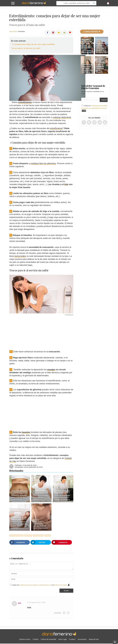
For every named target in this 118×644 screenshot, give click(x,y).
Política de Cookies (61, 585)
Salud (36, 520)
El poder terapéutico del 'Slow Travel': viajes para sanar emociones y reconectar (87, 46)
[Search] (94, 3)
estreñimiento (25, 102)
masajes (51, 370)
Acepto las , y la (40, 585)
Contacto (72, 639)
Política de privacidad (48, 639)
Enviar (66, 591)
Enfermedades (38, 535)
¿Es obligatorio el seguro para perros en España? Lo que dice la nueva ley (101, 47)
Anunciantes (82, 639)
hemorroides (20, 256)
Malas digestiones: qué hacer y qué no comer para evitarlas (19, 525)
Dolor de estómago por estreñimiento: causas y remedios (62, 497)
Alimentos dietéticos (19, 492)
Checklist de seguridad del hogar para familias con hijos (87, 68)
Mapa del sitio (94, 639)
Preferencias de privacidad (28, 585)
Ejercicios (28, 535)
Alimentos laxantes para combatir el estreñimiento (19, 497)
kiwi (66, 184)
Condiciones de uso (45, 585)
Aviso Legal (63, 639)
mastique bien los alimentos (43, 163)
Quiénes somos (25, 639)
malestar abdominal (62, 117)
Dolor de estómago (40, 492)
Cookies (36, 639)
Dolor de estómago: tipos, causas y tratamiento (41, 497)
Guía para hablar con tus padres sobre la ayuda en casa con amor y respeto (101, 66)
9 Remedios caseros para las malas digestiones (40, 526)
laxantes (26, 432)
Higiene (48, 535)
